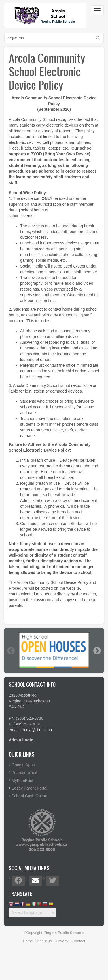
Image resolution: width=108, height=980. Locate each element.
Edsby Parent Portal (30, 788)
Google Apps (23, 765)
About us (44, 941)
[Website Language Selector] (32, 913)
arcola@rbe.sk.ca (36, 730)
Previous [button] (11, 651)
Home (28, 941)
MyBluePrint (22, 780)
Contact (79, 941)
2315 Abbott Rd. (23, 695)
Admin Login (21, 740)
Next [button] (97, 651)
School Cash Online (29, 796)
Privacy (62, 941)
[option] (54, 651)
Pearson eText (24, 773)
